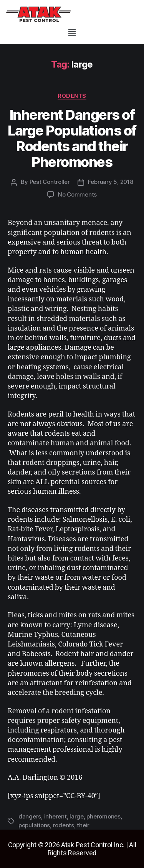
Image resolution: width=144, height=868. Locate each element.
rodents (72, 96)
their (83, 825)
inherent (55, 816)
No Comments (77, 194)
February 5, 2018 (111, 182)
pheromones (103, 816)
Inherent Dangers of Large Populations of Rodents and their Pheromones (72, 138)
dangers (30, 816)
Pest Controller (50, 182)
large (77, 816)
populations (34, 825)
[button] (72, 32)
